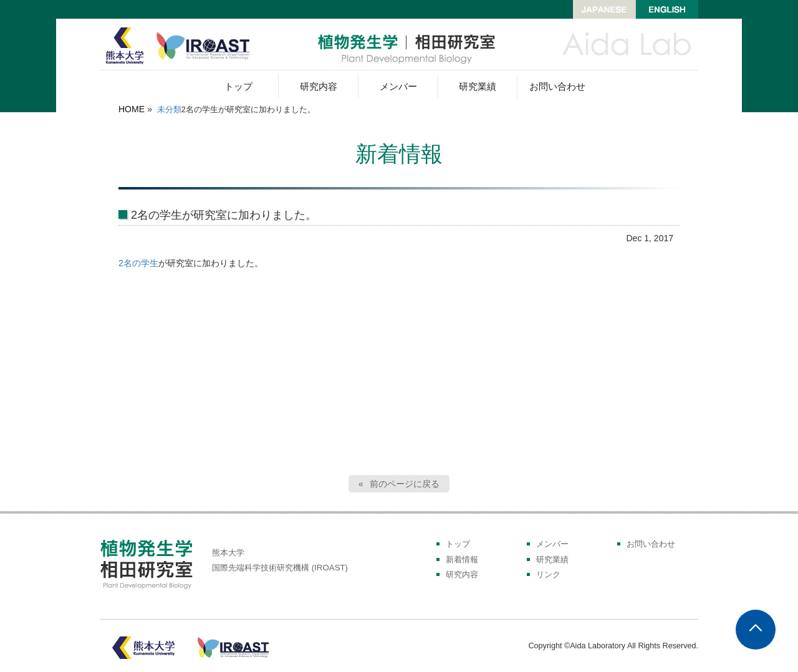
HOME (132, 109)
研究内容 (319, 86)
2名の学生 (138, 263)
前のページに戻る (405, 484)
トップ (238, 86)
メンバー (398, 86)
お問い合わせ (557, 86)
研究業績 (478, 86)
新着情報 (462, 560)
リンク (548, 575)
